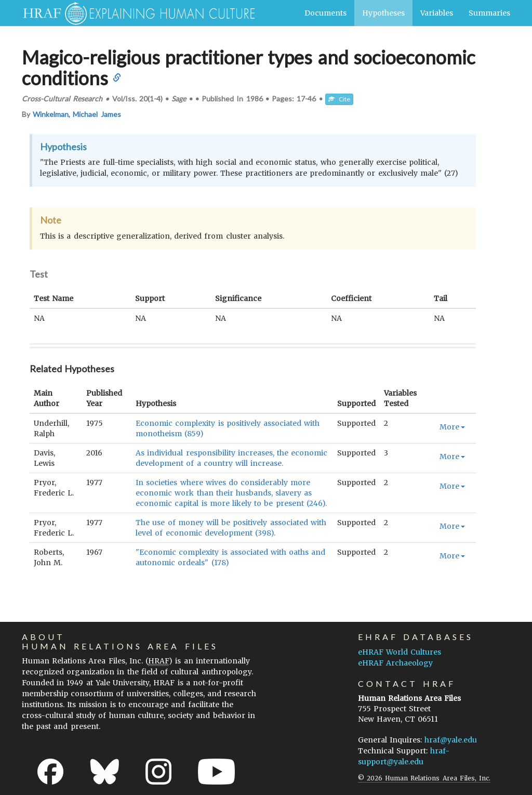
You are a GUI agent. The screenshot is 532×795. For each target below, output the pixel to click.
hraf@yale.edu (451, 740)
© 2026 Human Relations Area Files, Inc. (424, 778)
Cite (339, 99)
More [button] (452, 427)
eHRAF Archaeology (395, 663)
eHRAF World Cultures (400, 652)
